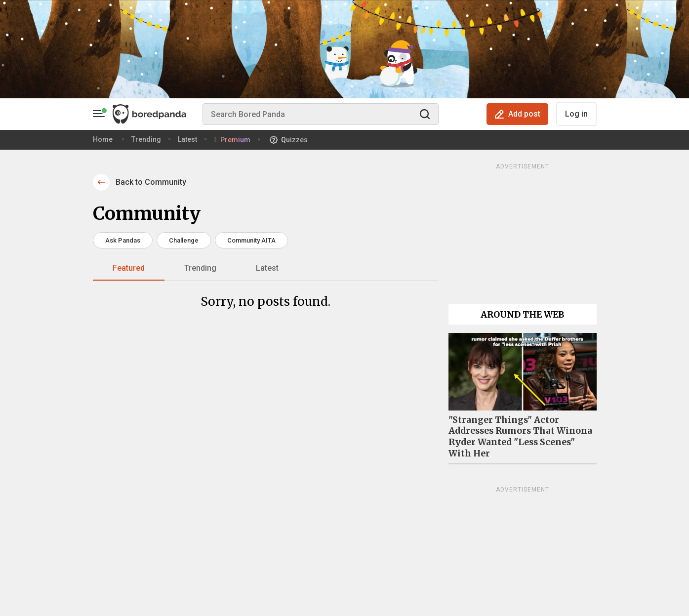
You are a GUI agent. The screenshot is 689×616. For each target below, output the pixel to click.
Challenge (184, 240)
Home (103, 139)
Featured (129, 268)
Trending (146, 139)
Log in (576, 114)
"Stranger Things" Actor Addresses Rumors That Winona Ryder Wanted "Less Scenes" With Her (520, 437)
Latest (187, 139)
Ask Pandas (123, 240)
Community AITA (251, 240)
